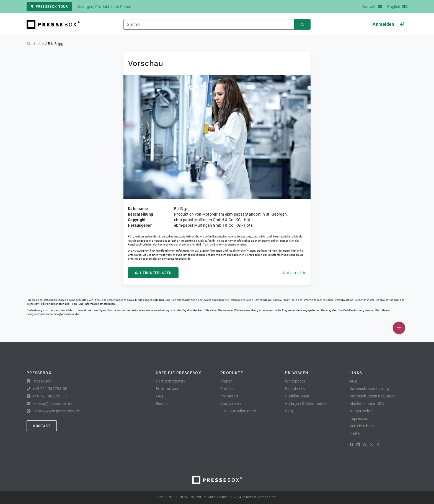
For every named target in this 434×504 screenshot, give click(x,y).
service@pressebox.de (176, 259)
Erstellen (228, 389)
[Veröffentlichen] (399, 328)
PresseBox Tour (49, 7)
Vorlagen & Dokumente (305, 404)
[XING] (378, 444)
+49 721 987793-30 (50, 389)
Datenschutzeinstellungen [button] (373, 396)
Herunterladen (153, 273)
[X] (371, 444)
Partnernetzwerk (171, 381)
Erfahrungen (167, 389)
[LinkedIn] (358, 444)
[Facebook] (352, 444)
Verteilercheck (362, 426)
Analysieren (231, 404)
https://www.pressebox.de (56, 411)
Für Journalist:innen (238, 411)
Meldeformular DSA (367, 404)
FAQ (160, 396)
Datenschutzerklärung (369, 389)
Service (162, 404)
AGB (354, 381)
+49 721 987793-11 (50, 396)
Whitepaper (295, 381)
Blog (289, 411)
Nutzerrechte (294, 273)
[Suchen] (302, 24)
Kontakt (42, 426)
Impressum (360, 418)
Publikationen (297, 396)
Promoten (229, 396)
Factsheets (295, 389)
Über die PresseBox (179, 373)
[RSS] (365, 444)
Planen (227, 381)
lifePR (355, 433)
